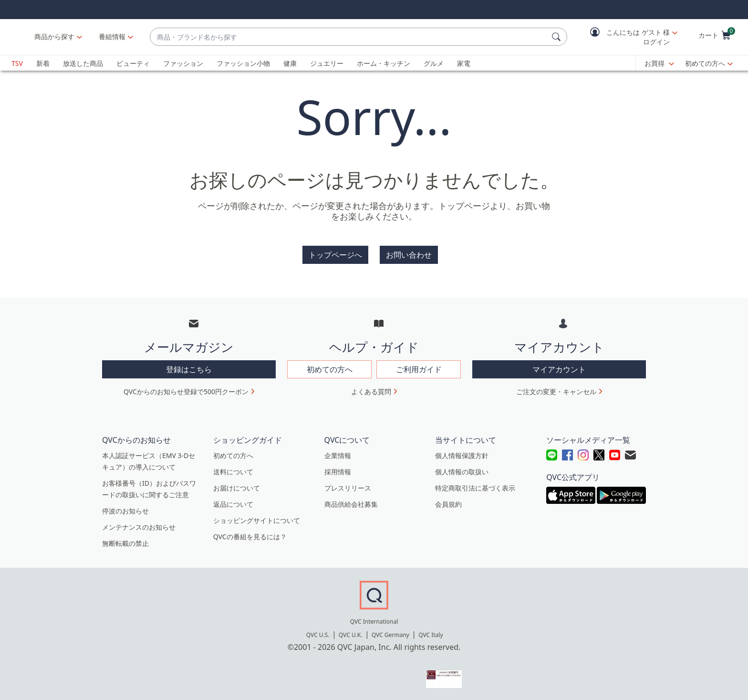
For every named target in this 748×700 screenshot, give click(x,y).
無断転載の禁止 (125, 543)
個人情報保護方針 (462, 455)
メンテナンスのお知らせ (139, 527)
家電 (464, 63)
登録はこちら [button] (189, 369)
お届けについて (237, 488)
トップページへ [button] (335, 255)
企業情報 (338, 455)
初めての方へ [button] (330, 369)
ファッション (183, 63)
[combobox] (378, 37)
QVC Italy (431, 635)
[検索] (558, 37)
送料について (233, 472)
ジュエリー (327, 63)
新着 (43, 63)
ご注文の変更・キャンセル (556, 392)
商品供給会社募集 (351, 504)
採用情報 (338, 472)
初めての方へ (705, 63)
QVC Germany (390, 635)
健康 (290, 63)
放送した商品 (83, 63)
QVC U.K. (350, 635)
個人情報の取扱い (462, 472)
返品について (233, 504)
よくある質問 (371, 392)
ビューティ (133, 63)
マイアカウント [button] (559, 369)
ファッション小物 (243, 63)
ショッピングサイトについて (257, 520)
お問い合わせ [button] (409, 255)
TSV (17, 63)
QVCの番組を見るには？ (250, 537)
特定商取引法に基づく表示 (475, 488)
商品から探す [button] (113, 37)
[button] (627, 37)
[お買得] (659, 63)
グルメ (434, 63)
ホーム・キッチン (384, 63)
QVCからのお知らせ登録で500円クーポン (186, 392)
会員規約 (448, 504)
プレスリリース (348, 488)
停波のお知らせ (125, 511)
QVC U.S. (318, 635)
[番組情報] (171, 37)
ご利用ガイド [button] (419, 369)
